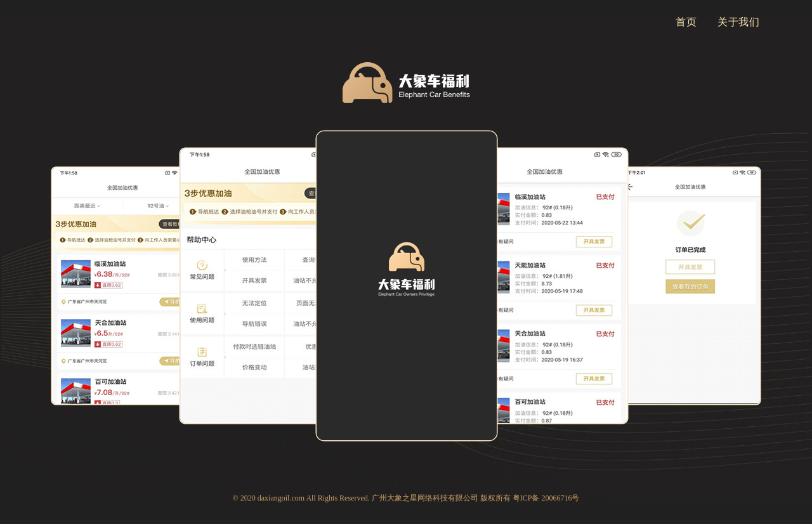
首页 (686, 22)
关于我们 (739, 22)
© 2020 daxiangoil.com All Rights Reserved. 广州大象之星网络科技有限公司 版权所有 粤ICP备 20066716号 (406, 498)
